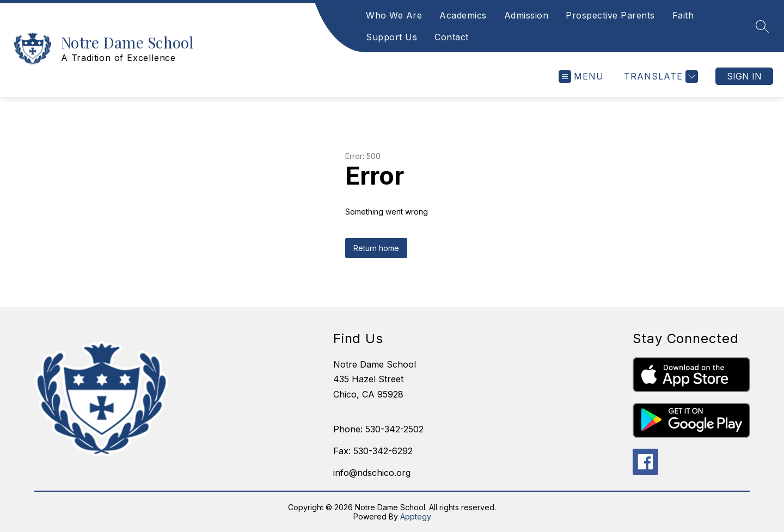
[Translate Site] (660, 77)
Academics (463, 15)
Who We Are (394, 15)
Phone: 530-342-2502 (378, 429)
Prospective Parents (610, 15)
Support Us (391, 37)
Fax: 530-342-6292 (373, 451)
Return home (376, 248)
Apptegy (416, 516)
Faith (683, 15)
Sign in (744, 76)
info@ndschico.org (372, 473)
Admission (526, 15)
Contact (452, 37)
